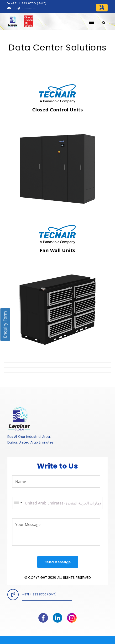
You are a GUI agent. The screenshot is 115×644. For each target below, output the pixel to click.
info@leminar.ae (24, 8)
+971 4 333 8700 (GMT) (29, 3)
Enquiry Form (5, 324)
